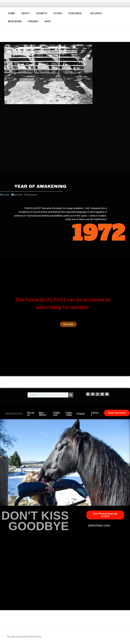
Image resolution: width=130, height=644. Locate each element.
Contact (95, 414)
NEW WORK (15, 21)
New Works (43, 414)
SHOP (48, 21)
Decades (31, 414)
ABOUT (26, 13)
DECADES (96, 13)
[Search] (71, 395)
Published (57, 414)
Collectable (69, 414)
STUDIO (58, 13)
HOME (11, 13)
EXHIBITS (42, 13)
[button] (68, 324)
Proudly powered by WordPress (24, 636)
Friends (81, 414)
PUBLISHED (77, 13)
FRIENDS (33, 21)
